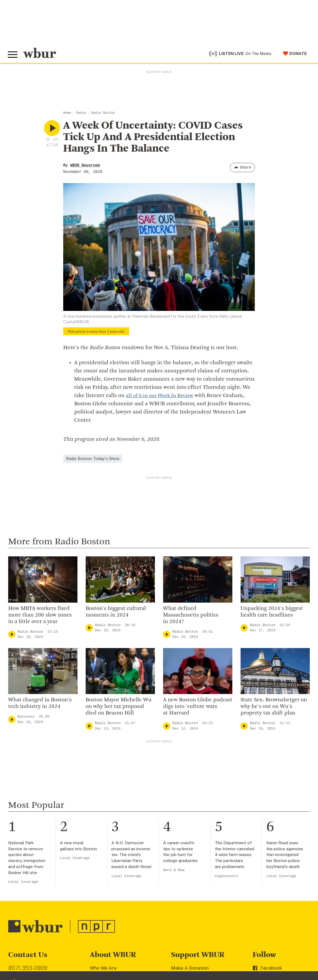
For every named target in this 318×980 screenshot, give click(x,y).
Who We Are (103, 849)
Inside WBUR (104, 858)
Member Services (190, 867)
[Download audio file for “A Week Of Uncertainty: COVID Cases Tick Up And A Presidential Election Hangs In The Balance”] (48, 140)
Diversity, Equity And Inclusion (123, 867)
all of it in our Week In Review (162, 397)
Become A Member (192, 875)
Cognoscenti (227, 757)
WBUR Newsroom (85, 167)
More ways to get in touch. (42, 892)
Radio (81, 114)
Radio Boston (103, 114)
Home (67, 114)
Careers (99, 902)
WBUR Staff (103, 911)
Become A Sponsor (192, 902)
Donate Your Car (189, 884)
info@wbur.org (27, 860)
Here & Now (174, 751)
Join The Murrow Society (198, 893)
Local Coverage (23, 763)
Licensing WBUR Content (118, 929)
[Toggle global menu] (13, 56)
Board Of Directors (111, 875)
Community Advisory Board (120, 884)
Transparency (105, 893)
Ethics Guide (104, 920)
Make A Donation (190, 849)
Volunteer (182, 858)
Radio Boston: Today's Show (93, 460)
